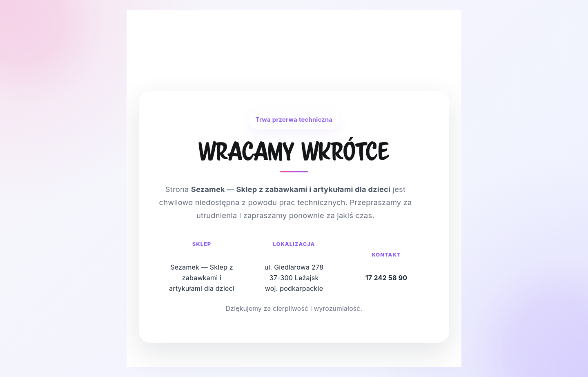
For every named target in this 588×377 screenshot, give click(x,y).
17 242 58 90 (386, 278)
